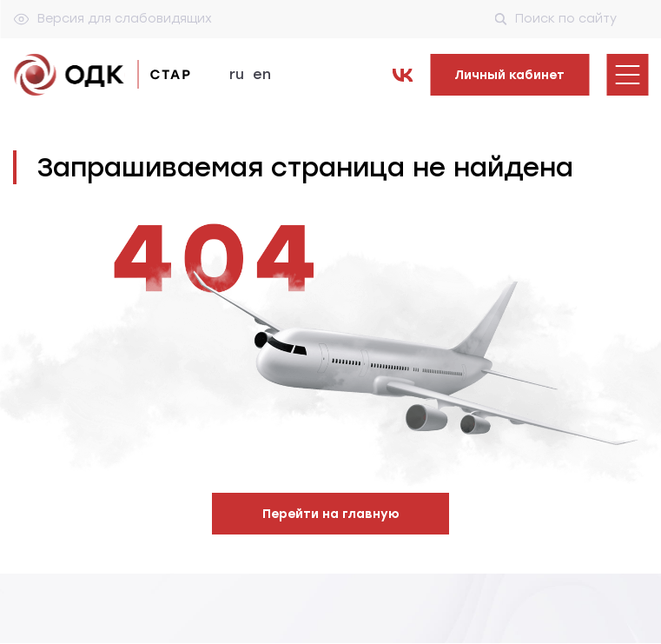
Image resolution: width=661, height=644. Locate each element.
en (262, 74)
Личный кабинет (509, 75)
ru (237, 74)
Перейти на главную (331, 514)
